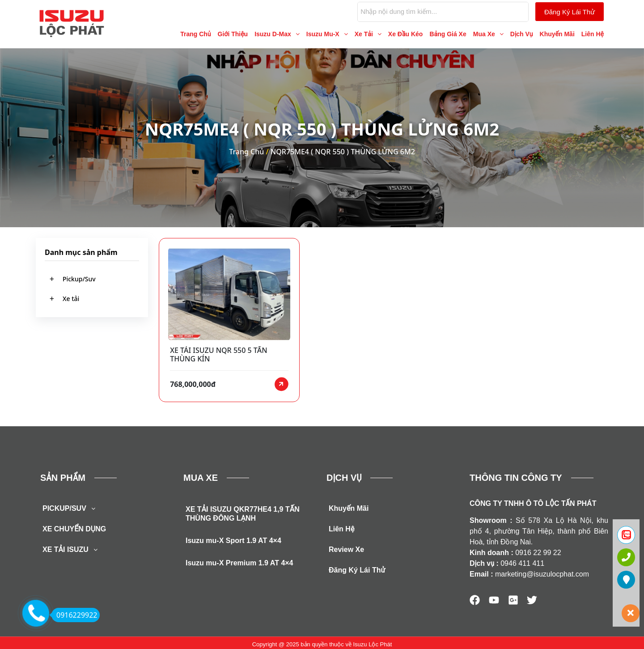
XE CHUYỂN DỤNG (74, 532)
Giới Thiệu (233, 34)
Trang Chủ (195, 34)
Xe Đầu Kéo (406, 34)
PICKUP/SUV (71, 512)
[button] (277, 34)
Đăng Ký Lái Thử (357, 574)
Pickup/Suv (79, 279)
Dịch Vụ (522, 34)
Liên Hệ (593, 34)
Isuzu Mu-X (327, 34)
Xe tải (71, 299)
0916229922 (74, 615)
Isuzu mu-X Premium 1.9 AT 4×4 (239, 566)
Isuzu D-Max (277, 34)
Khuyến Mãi (557, 34)
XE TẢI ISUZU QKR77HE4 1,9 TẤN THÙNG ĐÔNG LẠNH (243, 517)
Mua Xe (488, 34)
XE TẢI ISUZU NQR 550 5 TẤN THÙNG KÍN (218, 355)
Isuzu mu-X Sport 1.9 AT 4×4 (233, 544)
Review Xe (346, 553)
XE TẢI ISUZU (72, 553)
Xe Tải (368, 34)
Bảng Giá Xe (448, 34)
